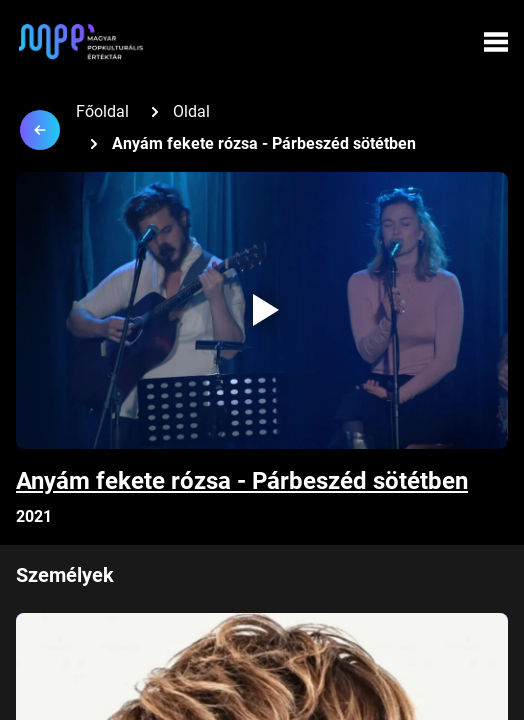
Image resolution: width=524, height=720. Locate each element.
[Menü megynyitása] (496, 42)
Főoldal (102, 111)
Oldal (191, 111)
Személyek (65, 575)
